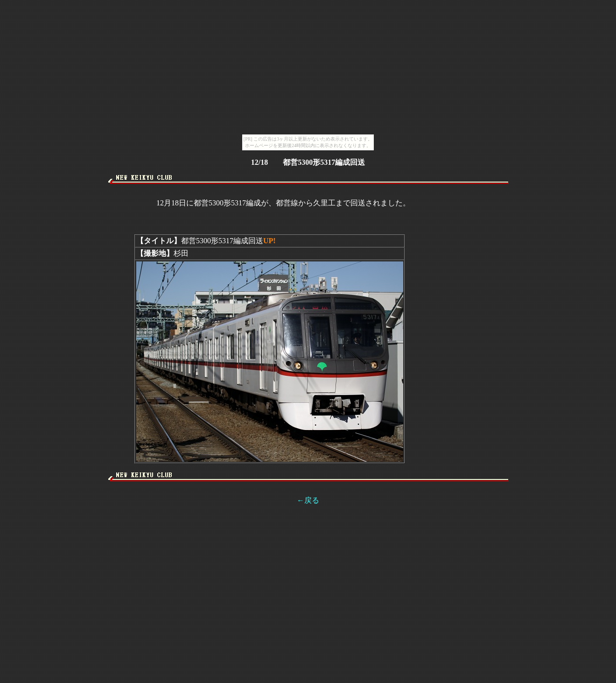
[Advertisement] (308, 187)
